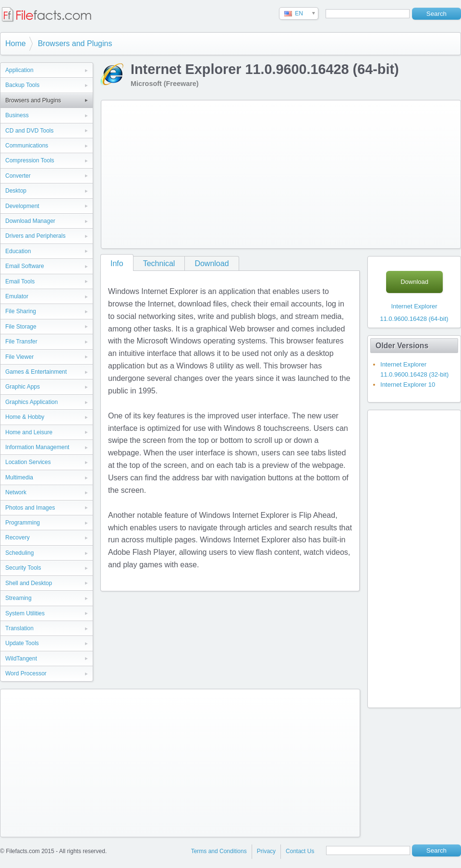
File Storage (21, 327)
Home (16, 43)
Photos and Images (30, 508)
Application (19, 70)
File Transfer (21, 342)
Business (17, 115)
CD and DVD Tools (30, 131)
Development (22, 206)
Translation (19, 628)
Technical (159, 263)
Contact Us (300, 851)
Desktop (16, 191)
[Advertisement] (237, 172)
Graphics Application (31, 402)
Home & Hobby (25, 417)
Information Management (37, 447)
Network (16, 492)
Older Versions (402, 346)
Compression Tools (30, 160)
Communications (27, 146)
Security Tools (23, 568)
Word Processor (26, 673)
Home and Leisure (29, 432)
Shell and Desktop (29, 583)
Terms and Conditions (219, 851)
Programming (23, 523)
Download (212, 263)
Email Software (25, 266)
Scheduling (19, 553)
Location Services (28, 462)
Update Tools (22, 643)
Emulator (17, 296)
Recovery (18, 538)
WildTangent (21, 659)
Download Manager (30, 221)
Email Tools (20, 281)
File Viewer (19, 357)
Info (117, 263)
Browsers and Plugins (75, 43)
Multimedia (19, 477)
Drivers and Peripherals (35, 236)
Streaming (18, 598)
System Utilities (25, 613)
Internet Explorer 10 (408, 385)
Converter (18, 176)
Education (18, 251)
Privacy (266, 851)
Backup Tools (22, 85)
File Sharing (21, 311)
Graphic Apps (23, 387)
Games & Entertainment (36, 372)
